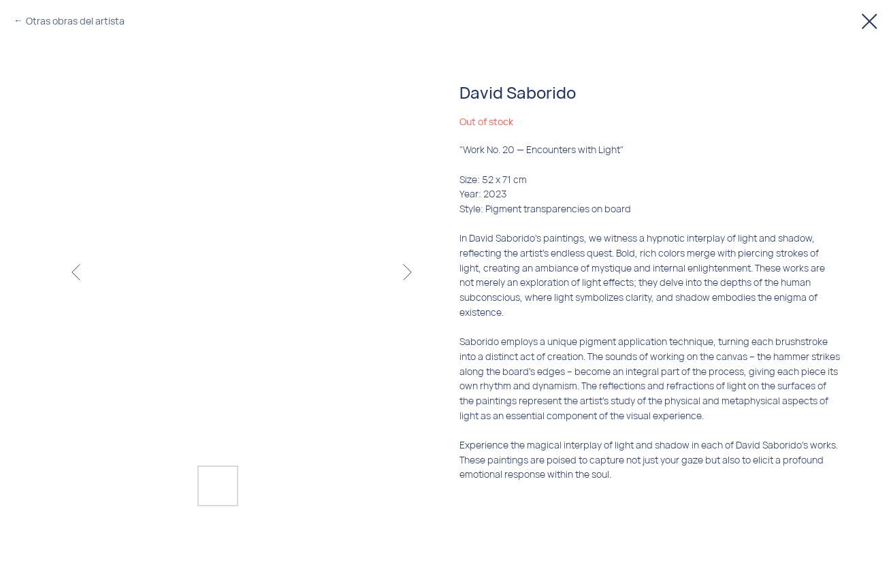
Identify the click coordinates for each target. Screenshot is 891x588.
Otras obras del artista (75, 21)
